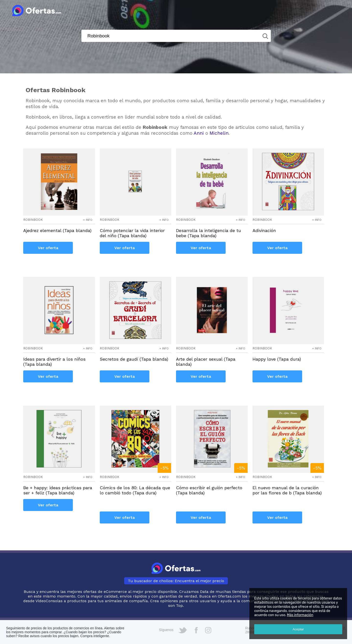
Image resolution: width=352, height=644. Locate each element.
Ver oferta (48, 248)
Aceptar (298, 629)
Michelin (219, 133)
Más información (300, 615)
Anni (199, 133)
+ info (88, 220)
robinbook (33, 220)
